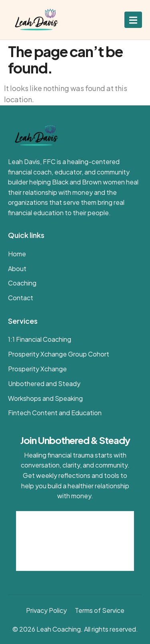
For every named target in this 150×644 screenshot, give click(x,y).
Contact (21, 298)
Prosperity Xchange (37, 369)
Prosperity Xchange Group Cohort (59, 354)
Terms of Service (100, 610)
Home (17, 254)
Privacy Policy (46, 610)
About (17, 268)
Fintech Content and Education (55, 413)
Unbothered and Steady (44, 383)
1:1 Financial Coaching (40, 339)
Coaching (22, 283)
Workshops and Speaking (45, 398)
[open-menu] (133, 20)
